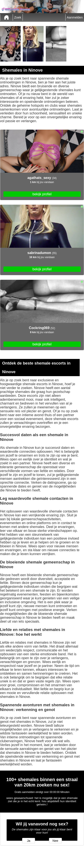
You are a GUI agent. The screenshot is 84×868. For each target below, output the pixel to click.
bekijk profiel (42, 194)
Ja (28, 841)
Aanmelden (75, 17)
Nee (55, 841)
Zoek (18, 17)
